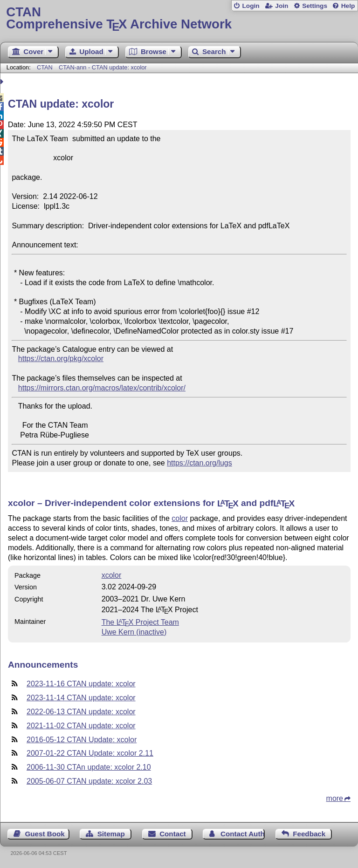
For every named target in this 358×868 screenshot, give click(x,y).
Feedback (309, 834)
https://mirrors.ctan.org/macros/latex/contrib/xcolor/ (102, 388)
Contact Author (243, 834)
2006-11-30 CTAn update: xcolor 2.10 (89, 767)
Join (282, 6)
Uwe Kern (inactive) (134, 632)
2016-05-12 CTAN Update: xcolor (82, 740)
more (335, 798)
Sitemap (111, 834)
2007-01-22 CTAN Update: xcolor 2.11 (90, 753)
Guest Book (45, 834)
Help (348, 6)
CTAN (45, 67)
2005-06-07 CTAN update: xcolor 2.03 (89, 781)
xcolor (112, 575)
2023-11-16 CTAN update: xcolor (81, 684)
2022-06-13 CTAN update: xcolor (81, 712)
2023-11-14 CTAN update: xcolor (81, 698)
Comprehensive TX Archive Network (179, 18)
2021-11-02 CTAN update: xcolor (81, 726)
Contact (173, 834)
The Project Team (140, 622)
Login (251, 6)
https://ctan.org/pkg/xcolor (61, 359)
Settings (315, 6)
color (180, 518)
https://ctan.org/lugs (200, 463)
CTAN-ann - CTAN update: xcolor (103, 67)
